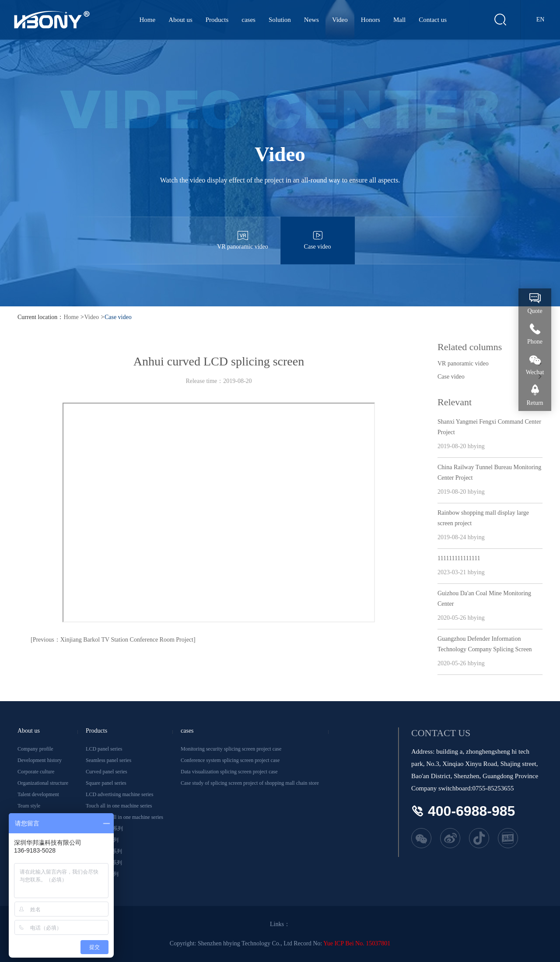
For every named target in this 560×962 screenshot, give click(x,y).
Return (535, 403)
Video (340, 20)
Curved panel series (107, 772)
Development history (40, 760)
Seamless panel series (108, 760)
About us (180, 20)
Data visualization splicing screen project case (229, 772)
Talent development (38, 794)
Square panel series (106, 783)
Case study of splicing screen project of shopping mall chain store (250, 783)
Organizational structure (43, 783)
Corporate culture (36, 772)
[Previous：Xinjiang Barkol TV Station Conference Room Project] (113, 640)
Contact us (433, 20)
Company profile (35, 749)
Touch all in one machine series (119, 806)
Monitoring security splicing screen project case (231, 749)
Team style (29, 806)
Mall (399, 20)
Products (217, 20)
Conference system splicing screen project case (230, 760)
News (311, 20)
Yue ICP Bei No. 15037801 (357, 943)
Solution (280, 20)
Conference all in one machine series (124, 817)
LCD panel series (104, 749)
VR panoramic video (243, 233)
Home (148, 20)
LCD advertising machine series (119, 794)
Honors (371, 20)
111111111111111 (459, 558)
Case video (318, 233)
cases (248, 20)
